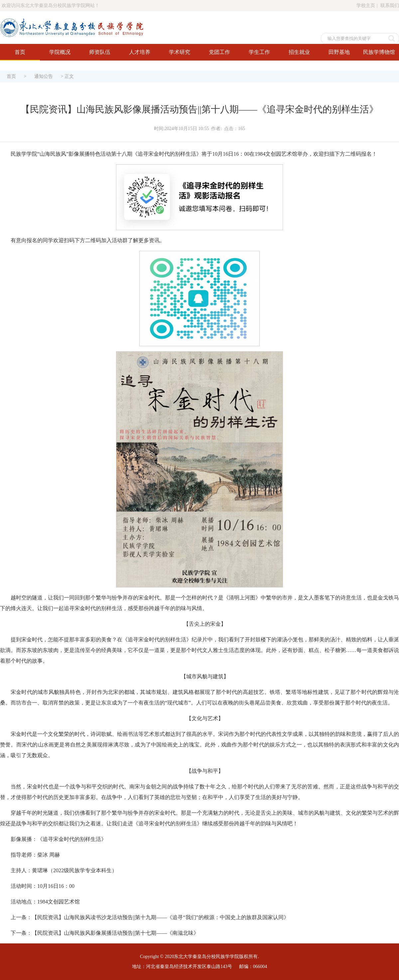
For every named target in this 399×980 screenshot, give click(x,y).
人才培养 (140, 52)
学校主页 (366, 5)
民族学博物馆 (379, 52)
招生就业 (299, 52)
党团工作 (219, 52)
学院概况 (60, 52)
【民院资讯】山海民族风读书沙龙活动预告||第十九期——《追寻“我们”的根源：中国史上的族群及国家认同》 (160, 917)
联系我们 (390, 5)
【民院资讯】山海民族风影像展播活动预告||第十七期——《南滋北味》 (115, 933)
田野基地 (339, 52)
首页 (20, 52)
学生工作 (259, 52)
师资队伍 (100, 52)
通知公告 (44, 76)
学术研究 (180, 52)
